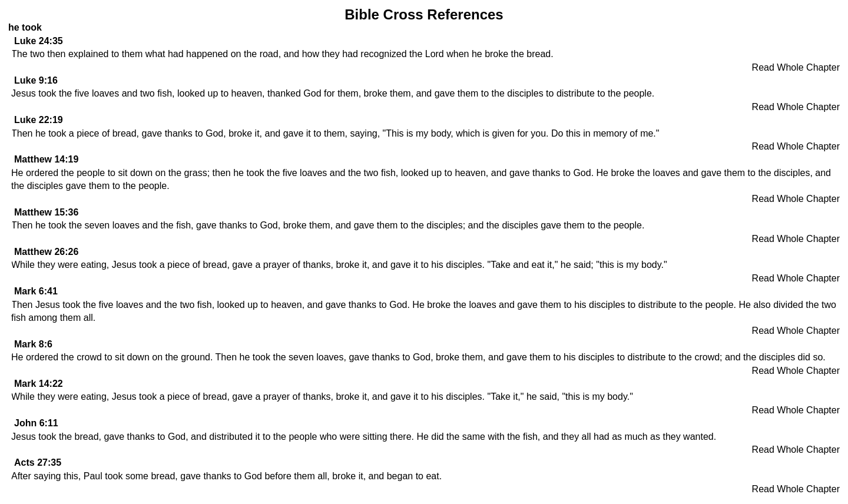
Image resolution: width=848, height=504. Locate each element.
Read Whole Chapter (796, 67)
